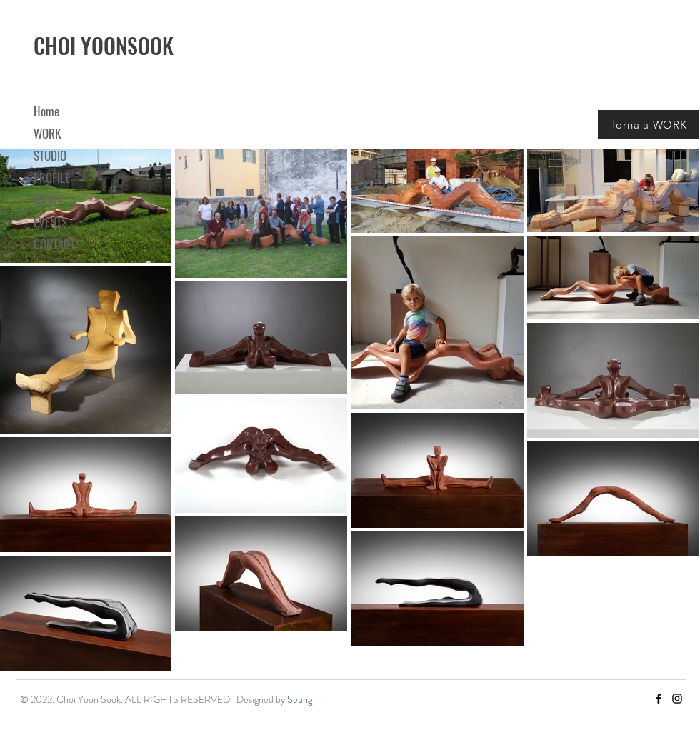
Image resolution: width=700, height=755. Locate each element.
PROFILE (52, 177)
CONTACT (54, 244)
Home (46, 111)
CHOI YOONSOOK (104, 45)
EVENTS (50, 222)
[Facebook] (659, 699)
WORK (47, 133)
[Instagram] (677, 699)
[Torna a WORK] (649, 124)
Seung (300, 699)
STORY (48, 200)
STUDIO (50, 155)
